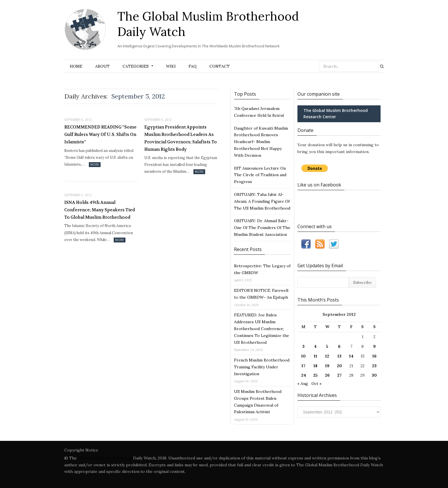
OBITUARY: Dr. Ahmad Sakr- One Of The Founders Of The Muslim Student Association (262, 228)
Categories (136, 66)
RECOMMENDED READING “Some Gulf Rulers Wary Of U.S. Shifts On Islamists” (100, 134)
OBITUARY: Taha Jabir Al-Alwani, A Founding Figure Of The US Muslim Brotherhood (262, 201)
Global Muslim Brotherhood (105, 458)
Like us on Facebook (319, 185)
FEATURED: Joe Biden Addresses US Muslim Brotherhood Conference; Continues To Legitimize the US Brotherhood (262, 329)
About (102, 66)
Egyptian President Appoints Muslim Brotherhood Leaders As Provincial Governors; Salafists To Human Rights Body (181, 138)
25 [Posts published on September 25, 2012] (315, 375)
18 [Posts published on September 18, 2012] (315, 366)
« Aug (303, 383)
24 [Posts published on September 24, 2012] (304, 375)
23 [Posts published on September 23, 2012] (374, 366)
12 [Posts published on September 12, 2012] (327, 356)
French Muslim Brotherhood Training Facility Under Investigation (262, 367)
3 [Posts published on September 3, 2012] (303, 346)
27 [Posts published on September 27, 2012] (339, 375)
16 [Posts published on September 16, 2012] (374, 356)
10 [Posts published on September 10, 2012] (303, 356)
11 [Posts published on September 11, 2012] (315, 356)
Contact (220, 66)
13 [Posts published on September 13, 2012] (339, 356)
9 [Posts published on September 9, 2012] (374, 346)
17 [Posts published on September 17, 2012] (303, 366)
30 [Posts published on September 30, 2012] (374, 375)
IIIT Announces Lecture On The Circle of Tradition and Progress (260, 175)
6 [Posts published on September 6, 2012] (339, 346)
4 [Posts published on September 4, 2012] (315, 346)
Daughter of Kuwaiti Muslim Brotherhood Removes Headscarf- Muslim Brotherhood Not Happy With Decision (261, 142)
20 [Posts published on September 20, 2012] (339, 366)
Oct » (316, 383)
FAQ (193, 66)
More (95, 164)
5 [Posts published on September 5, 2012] (327, 346)
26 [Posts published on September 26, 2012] (327, 375)
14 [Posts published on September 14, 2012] (351, 356)
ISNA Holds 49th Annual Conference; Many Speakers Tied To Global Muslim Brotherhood (100, 210)
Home (76, 66)
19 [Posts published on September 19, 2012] (327, 366)
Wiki (171, 66)
